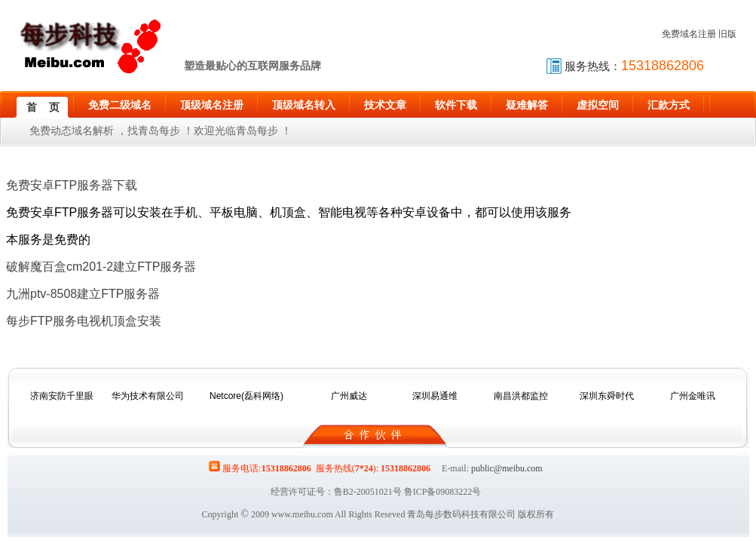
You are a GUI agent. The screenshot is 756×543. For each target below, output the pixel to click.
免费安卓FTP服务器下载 (72, 185)
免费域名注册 (689, 34)
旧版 (727, 34)
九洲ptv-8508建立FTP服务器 (83, 294)
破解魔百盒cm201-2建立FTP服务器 (101, 267)
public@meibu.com (507, 468)
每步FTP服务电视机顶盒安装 (84, 321)
